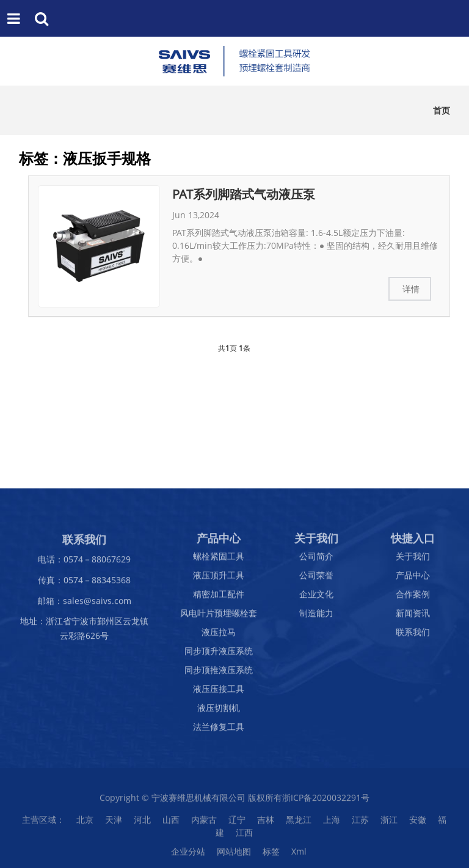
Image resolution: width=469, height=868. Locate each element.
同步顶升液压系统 (219, 654)
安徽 (418, 823)
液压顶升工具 (219, 579)
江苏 (360, 823)
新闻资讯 (413, 616)
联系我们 (413, 635)
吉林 (266, 823)
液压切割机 (219, 711)
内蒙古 (204, 823)
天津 (114, 823)
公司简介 (316, 560)
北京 (85, 823)
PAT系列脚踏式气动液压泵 (244, 194)
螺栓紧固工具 (219, 560)
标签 (271, 855)
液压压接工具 (219, 692)
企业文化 (316, 598)
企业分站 (188, 855)
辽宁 (237, 823)
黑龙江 (299, 823)
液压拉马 (219, 635)
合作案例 (413, 598)
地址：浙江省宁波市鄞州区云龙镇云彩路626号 (84, 632)
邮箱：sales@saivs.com (84, 604)
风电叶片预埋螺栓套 (219, 616)
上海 (332, 823)
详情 (411, 289)
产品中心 (413, 579)
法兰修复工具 (219, 730)
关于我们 (413, 560)
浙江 (389, 823)
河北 (142, 823)
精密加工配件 (219, 598)
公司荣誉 (316, 579)
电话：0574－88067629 (84, 563)
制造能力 (316, 616)
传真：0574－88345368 (84, 583)
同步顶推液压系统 (219, 673)
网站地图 (234, 855)
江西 (244, 836)
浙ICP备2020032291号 (326, 801)
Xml (299, 855)
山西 (171, 823)
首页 (442, 110)
